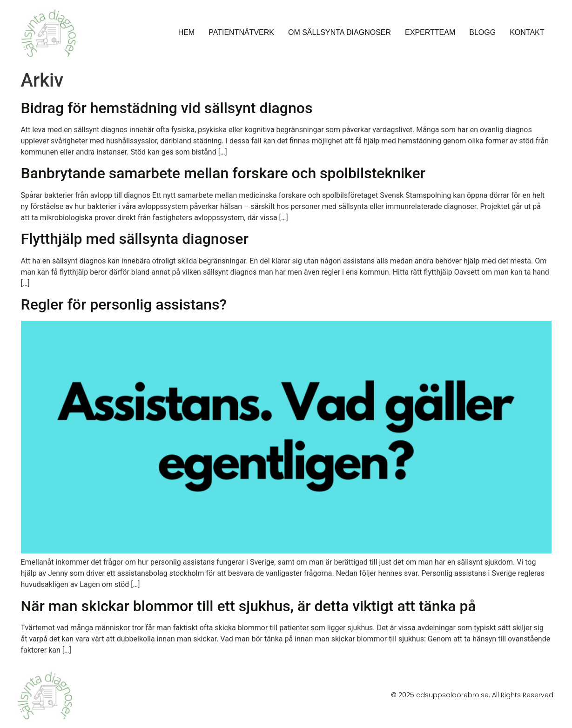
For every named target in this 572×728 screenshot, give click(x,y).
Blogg (482, 32)
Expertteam (430, 32)
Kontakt (527, 32)
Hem (187, 32)
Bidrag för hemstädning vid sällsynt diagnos (167, 108)
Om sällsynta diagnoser (340, 32)
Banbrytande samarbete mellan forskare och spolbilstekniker (223, 173)
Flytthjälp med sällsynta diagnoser (135, 239)
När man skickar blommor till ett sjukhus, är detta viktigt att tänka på (249, 606)
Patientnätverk (241, 32)
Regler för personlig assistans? (124, 304)
